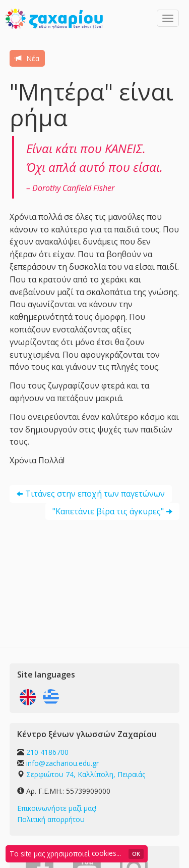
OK (136, 854)
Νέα (27, 58)
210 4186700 (47, 752)
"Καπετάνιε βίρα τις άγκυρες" (108, 511)
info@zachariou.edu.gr (62, 763)
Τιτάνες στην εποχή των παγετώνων (95, 494)
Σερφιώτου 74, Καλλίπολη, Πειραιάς (86, 774)
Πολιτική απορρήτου (51, 819)
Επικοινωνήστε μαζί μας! (57, 808)
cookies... (106, 853)
